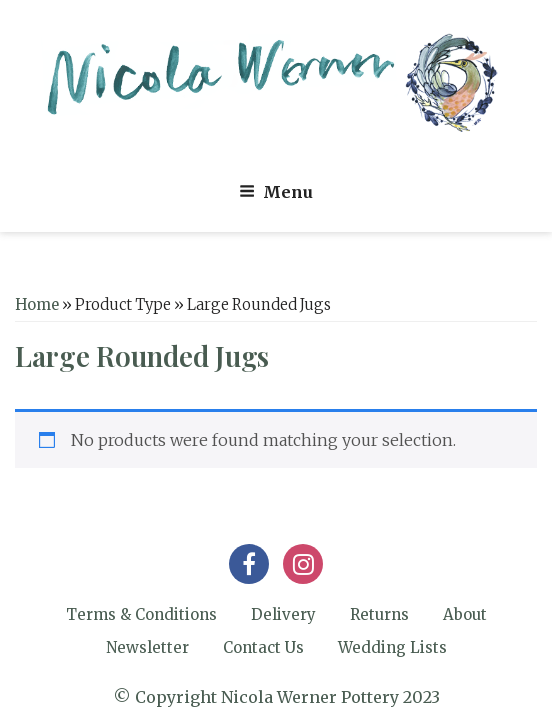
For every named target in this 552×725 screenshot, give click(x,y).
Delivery (283, 614)
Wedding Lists (392, 647)
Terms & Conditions (141, 614)
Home (37, 305)
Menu (276, 192)
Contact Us (263, 647)
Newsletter (147, 647)
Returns (379, 614)
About (465, 614)
